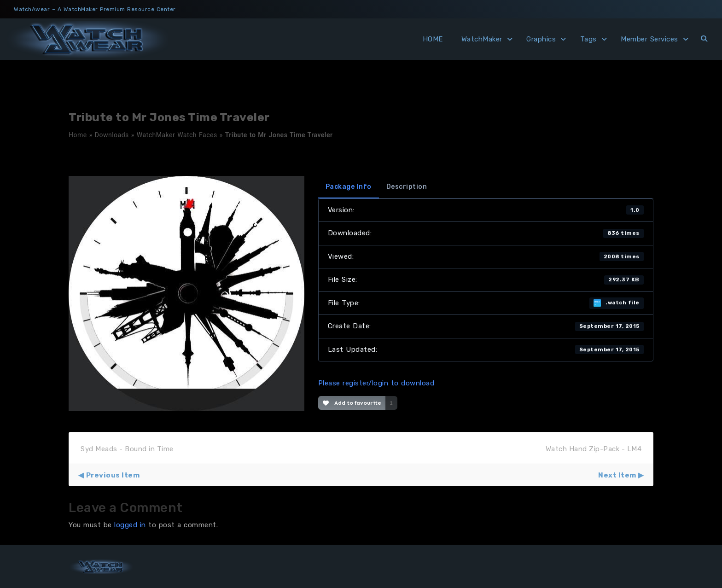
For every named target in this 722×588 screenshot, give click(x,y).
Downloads (112, 135)
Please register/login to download (376, 383)
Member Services (649, 39)
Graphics (541, 39)
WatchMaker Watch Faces (177, 135)
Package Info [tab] (349, 187)
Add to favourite (352, 403)
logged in (130, 525)
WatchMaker (482, 39)
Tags (588, 39)
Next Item (617, 475)
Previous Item (113, 475)
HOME (433, 39)
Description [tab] (407, 187)
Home (78, 135)
